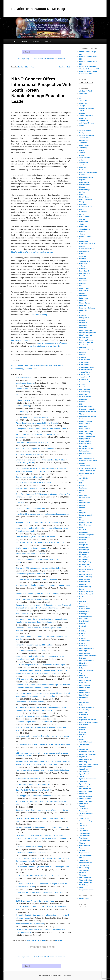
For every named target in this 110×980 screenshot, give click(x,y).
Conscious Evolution (87, 249)
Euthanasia (83, 310)
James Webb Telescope (88, 468)
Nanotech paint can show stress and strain (32, 716)
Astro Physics (84, 145)
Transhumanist (85, 836)
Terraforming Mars (86, 813)
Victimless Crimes (86, 855)
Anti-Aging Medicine (87, 123)
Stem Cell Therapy (86, 791)
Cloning (82, 234)
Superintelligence (86, 801)
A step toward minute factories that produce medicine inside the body (42, 770)
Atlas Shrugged (85, 158)
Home (14, 41)
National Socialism (86, 591)
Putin (81, 705)
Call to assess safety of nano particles (30, 852)
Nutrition (82, 631)
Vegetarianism (84, 853)
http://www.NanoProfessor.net (23, 340)
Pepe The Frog (85, 653)
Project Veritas (85, 693)
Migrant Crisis (84, 557)
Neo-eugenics (84, 604)
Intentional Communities (88, 461)
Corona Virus (84, 251)
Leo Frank (83, 488)
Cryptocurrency (85, 261)
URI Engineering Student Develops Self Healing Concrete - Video (41, 429)
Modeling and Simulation (25, 383)
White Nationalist (85, 880)
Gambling (83, 357)
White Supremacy (86, 882)
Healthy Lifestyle (85, 389)
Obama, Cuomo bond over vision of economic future (36, 483)
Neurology (83, 614)
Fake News (83, 323)
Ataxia (82, 150)
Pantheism (83, 646)
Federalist (83, 328)
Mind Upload (84, 559)
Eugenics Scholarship (87, 308)
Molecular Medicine (86, 569)
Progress (83, 690)
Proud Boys (84, 697)
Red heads (83, 717)
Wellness (83, 875)
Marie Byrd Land (85, 525)
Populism (83, 673)
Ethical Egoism (85, 303)
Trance (82, 828)
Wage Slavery (84, 868)
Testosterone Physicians (88, 821)
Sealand (82, 747)
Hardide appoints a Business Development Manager (36, 796)
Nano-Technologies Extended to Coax (30, 651)
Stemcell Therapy (86, 796)
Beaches (82, 175)
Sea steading (84, 744)
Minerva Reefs (84, 564)
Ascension (83, 143)
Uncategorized (85, 845)
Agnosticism (84, 96)
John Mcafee (84, 478)
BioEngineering (85, 185)
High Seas (83, 399)
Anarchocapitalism (86, 116)
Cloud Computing (86, 236)
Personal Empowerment (88, 656)
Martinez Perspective (87, 535)
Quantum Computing (87, 707)
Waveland (83, 873)
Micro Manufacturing (24, 377)
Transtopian (84, 838)
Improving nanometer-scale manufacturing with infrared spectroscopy (42, 827)
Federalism (83, 325)
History (82, 402)
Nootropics (83, 626)
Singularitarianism (86, 759)
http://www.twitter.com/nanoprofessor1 (44, 346)
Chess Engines (85, 229)
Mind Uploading (85, 562)
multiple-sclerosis (86, 574)
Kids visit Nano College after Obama (30, 488)
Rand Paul (83, 712)
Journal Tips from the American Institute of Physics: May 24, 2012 (41, 542)
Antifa (81, 125)
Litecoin (82, 508)
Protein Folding (85, 695)
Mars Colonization (86, 530)
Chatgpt (82, 224)
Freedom (82, 347)
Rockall (82, 730)
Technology (83, 811)
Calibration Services (23, 400)
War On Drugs (84, 870)
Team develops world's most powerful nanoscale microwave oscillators (43, 744)
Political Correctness (87, 670)
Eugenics (83, 305)
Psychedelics (84, 702)
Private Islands (85, 688)
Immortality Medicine (87, 449)
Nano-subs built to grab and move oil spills (32, 443)
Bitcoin (82, 195)
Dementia (83, 278)
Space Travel (84, 774)
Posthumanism (85, 685)
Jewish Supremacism (87, 471)
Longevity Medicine (86, 515)
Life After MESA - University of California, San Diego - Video (39, 875)
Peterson (83, 658)
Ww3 (81, 887)
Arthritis (82, 128)
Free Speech (84, 345)
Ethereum (83, 301)
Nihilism (82, 624)
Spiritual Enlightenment (88, 779)
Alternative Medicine (87, 108)
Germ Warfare (84, 375)
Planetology (84, 665)
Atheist (82, 155)
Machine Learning (86, 522)
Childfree (83, 232)
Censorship (83, 222)
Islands (82, 463)
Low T (81, 517)
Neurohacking (84, 611)
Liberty (82, 500)
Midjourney (83, 554)
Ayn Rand (83, 165)
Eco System (84, 291)
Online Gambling (85, 641)
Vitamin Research (86, 863)
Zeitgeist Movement (86, 890)
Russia (82, 739)
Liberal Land (84, 493)
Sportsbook (83, 786)
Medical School (85, 537)
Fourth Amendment (86, 342)
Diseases (83, 283)
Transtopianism (85, 841)
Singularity (83, 762)
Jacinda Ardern (85, 466)
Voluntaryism (84, 865)
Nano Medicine (85, 579)
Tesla (81, 816)
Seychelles (83, 757)
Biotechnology (85, 190)
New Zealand (84, 621)
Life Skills (83, 505)
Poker (81, 668)
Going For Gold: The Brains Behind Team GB (33, 790)
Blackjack (83, 202)
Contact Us (37, 41)
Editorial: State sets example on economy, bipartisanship (38, 594)
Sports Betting (85, 784)
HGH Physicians (85, 397)
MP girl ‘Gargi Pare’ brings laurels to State (32, 599)
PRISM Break (84, 898)
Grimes (82, 384)
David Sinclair (84, 271)
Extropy (82, 320)
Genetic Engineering (87, 367)
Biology (82, 187)
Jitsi (81, 476)
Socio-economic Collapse (88, 764)
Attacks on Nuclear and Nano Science (30, 554)
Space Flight (84, 769)
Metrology (20, 394)
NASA (81, 589)
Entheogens (84, 298)
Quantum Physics (86, 710)
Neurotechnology (85, 616)
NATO (81, 596)
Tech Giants (84, 808)
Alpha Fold (83, 103)
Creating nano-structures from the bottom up (33, 417)
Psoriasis (83, 700)
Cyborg (82, 266)
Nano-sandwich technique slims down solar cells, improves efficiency (42, 736)
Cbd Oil (82, 219)
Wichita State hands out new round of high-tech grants (37, 423)
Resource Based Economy (89, 722)
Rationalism (84, 715)
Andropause (84, 121)
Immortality (83, 446)
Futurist (82, 355)
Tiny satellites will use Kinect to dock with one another (36, 579)
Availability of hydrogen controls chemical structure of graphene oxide (43, 514)
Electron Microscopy (24, 389)
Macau (82, 520)
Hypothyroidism (85, 443)
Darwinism (83, 269)
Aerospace (83, 93)
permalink (59, 940)
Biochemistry (84, 182)
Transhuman (84, 831)
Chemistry (83, 226)
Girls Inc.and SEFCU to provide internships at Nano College (39, 568)
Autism (82, 160)
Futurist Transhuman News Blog (38, 9)
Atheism (82, 153)
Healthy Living (84, 392)
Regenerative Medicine (87, 720)
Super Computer (85, 799)
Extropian (83, 315)
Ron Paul (83, 734)
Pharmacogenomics (86, 660)
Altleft (81, 111)
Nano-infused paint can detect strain (30, 702)
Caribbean (83, 212)
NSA (81, 628)
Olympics (83, 638)
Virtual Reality (84, 860)
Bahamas (83, 167)
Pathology (83, 651)
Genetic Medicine (85, 370)
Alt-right (82, 106)
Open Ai (82, 643)
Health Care (83, 387)
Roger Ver (83, 732)
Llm (81, 510)
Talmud (82, 806)
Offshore (82, 636)
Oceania (82, 633)
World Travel (84, 885)
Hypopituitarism (85, 441)
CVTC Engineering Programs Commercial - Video (35, 901)
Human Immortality (86, 431)
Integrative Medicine (87, 458)
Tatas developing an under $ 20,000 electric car (34, 722)
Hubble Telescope (86, 421)
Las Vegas (83, 486)
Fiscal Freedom (85, 338)
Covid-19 (82, 256)
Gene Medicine (85, 360)
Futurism (83, 352)
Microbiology (84, 550)
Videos (82, 858)
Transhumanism (85, 833)
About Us (48, 41)
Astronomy (83, 148)
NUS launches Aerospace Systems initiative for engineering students (42, 867)
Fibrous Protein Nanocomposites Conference (33, 784)
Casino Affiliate (85, 217)
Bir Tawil (82, 192)
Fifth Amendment (85, 330)
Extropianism (84, 318)
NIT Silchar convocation (25, 679)
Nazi (81, 599)
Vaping (82, 848)
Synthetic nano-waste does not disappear (32, 548)
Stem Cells (83, 794)
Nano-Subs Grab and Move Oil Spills (30, 454)
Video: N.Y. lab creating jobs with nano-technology (35, 449)
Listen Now (20, 503)
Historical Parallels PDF (88, 66)
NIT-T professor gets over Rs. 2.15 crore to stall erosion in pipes (40, 665)
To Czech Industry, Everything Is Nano (30, 508)
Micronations (84, 552)
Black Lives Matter (86, 199)
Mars (81, 527)
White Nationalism (86, 877)
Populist (82, 675)
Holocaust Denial (85, 407)
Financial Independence (88, 333)
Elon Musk (83, 296)
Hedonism (83, 394)
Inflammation (84, 451)
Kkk (81, 483)
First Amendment (85, 335)
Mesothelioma (84, 547)
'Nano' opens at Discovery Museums (30, 924)
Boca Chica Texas (86, 207)
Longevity (83, 513)
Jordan (82, 480)
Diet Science (84, 281)
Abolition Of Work (86, 91)
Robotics (83, 727)
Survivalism (84, 804)
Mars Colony (84, 532)
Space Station (84, 771)
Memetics (83, 542)
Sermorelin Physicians (87, 754)
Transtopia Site (25, 41)
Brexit (81, 209)
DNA (81, 286)
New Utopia (83, 619)
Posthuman (83, 683)
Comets (82, 239)
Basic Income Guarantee (88, 172)
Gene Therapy (84, 362)
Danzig (43, 940)
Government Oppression (88, 382)
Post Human (84, 678)
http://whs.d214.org (39, 315)
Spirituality (83, 781)
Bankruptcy (83, 170)
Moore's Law (84, 572)
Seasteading (84, 749)
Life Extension (84, 503)
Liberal (82, 490)
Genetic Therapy (85, 372)
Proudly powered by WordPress (49, 975)
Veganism (83, 850)
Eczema (82, 293)
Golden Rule (84, 379)
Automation (83, 162)
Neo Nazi (82, 601)
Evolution (83, 313)
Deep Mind (83, 276)
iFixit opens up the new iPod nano (29, 847)
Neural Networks (85, 609)
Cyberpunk (83, 264)
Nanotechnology (22, 412)
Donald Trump (84, 288)
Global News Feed (86, 377)
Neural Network (85, 606)
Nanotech (83, 584)
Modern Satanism (86, 567)
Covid (81, 254)
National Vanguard (86, 594)
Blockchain (83, 204)
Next (69, 67)
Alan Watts (83, 101)
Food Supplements (86, 340)
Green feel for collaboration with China (31, 778)
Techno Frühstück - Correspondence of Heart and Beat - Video (40, 892)
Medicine (83, 540)
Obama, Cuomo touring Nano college (30, 477)
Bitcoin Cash (84, 197)
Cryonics (83, 259)
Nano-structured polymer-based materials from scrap (36, 537)
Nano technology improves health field (30, 574)
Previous (61, 67)
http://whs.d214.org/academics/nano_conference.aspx (32, 252)
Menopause (83, 545)
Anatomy (83, 118)
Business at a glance (24, 614)
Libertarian (83, 495)
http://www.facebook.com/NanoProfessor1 (52, 343)
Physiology (83, 663)
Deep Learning (85, 273)
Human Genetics (85, 429)
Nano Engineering (33, 940)
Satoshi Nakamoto (86, 742)
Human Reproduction (87, 436)
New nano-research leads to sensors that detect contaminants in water (43, 585)
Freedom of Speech (86, 350)
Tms (81, 823)
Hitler (81, 404)
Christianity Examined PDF (89, 69)
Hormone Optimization (87, 409)
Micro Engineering (23, 406)
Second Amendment (87, 752)
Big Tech (82, 180)
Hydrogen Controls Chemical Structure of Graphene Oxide (38, 523)
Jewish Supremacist (87, 473)
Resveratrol (83, 725)
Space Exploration (86, 767)
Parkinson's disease (87, 648)
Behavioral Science (86, 177)
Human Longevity (86, 434)
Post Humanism (85, 680)
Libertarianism (85, 498)
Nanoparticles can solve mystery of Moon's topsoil (35, 645)
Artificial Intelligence (87, 135)
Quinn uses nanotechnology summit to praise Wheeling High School (42, 810)
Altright (82, 113)
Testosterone (84, 818)
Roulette (82, 737)
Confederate (84, 241)
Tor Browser (84, 826)
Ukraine (82, 843)
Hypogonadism (85, 439)
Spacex (82, 776)
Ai (80, 98)
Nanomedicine (84, 582)
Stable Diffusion (85, 789)
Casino (82, 214)
